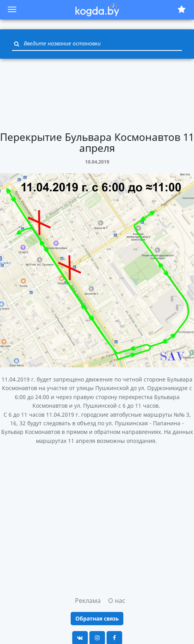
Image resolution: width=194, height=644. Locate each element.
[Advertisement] (97, 94)
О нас (117, 601)
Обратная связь (97, 618)
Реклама (88, 601)
